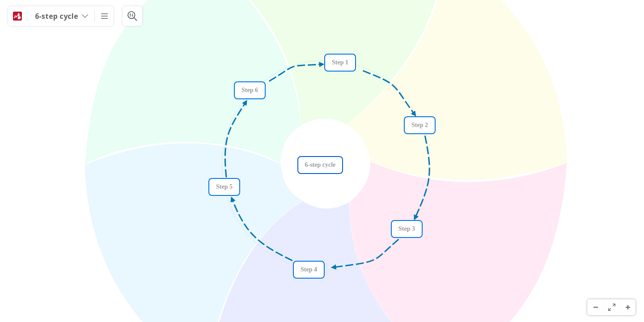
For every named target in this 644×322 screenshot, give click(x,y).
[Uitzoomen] (595, 307)
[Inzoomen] (627, 307)
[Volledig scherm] (611, 307)
